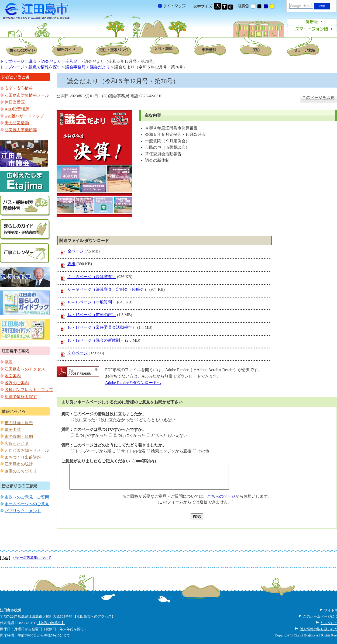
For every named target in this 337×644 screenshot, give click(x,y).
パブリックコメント (23, 511)
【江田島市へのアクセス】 (94, 616)
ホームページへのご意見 (27, 504)
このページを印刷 (318, 98)
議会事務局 (75, 67)
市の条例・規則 (19, 437)
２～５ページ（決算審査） (92, 277)
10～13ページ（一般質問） (92, 302)
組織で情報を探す (45, 67)
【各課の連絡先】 (51, 623)
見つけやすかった (91, 435)
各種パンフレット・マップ (29, 390)
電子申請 (13, 430)
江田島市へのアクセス (25, 369)
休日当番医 (15, 102)
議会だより (51, 61)
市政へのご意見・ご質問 (27, 497)
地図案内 (13, 376)
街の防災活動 (17, 123)
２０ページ (78, 353)
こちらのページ (221, 496)
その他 (203, 451)
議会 (33, 61)
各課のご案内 (17, 383)
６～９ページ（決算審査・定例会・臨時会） (108, 289)
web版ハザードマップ (24, 116)
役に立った (85, 420)
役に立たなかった (117, 420)
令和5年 (73, 61)
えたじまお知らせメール (27, 450)
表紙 (71, 264)
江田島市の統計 (19, 464)
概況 (9, 362)
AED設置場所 (17, 109)
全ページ (75, 251)
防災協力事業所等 (21, 130)
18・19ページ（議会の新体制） (96, 340)
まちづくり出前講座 (23, 457)
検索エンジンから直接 (171, 451)
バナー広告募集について (32, 558)
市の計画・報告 (19, 423)
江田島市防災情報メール (27, 95)
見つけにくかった (129, 435)
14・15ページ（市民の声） (92, 315)
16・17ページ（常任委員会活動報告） (102, 327)
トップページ (12, 61)
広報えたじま (17, 444)
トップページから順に (95, 451)
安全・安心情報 (19, 88)
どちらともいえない (157, 420)
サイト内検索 (133, 451)
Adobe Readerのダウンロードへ (133, 383)
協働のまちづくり (21, 471)
